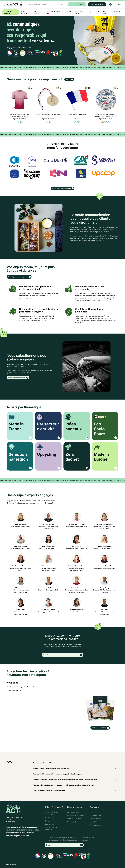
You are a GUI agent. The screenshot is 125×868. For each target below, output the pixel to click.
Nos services (49, 818)
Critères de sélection (75, 819)
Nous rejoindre (95, 819)
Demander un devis (97, 4)
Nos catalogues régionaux (99, 728)
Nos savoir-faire (50, 821)
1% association (73, 822)
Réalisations (117, 11)
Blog (91, 812)
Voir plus (68, 79)
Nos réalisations (73, 812)
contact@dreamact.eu (14, 817)
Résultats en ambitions (76, 816)
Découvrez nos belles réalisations (61, 188)
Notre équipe (49, 824)
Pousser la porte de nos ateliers (17, 378)
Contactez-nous (96, 825)
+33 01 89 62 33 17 (77, 4)
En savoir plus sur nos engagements (18, 277)
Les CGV (93, 822)
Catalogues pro (96, 816)
